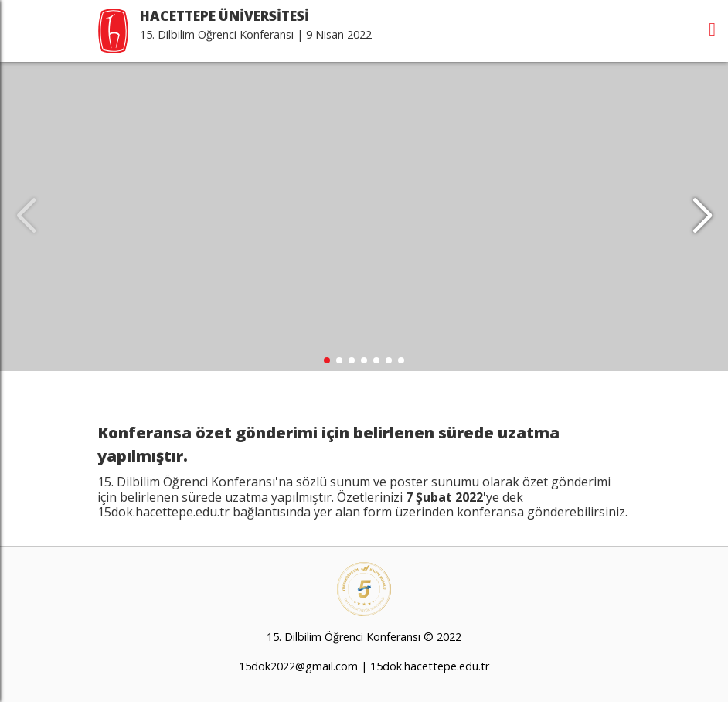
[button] (702, 216)
